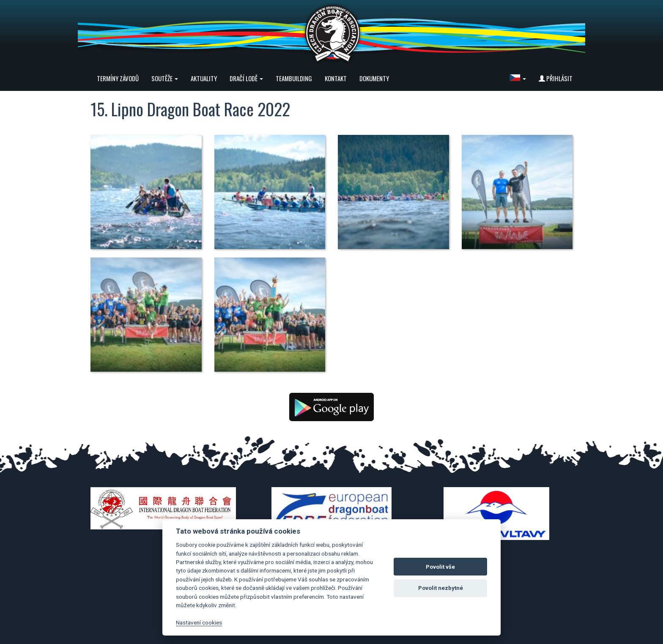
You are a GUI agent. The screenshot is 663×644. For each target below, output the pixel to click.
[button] (518, 78)
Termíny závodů (118, 78)
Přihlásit (556, 78)
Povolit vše (440, 567)
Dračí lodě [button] (246, 78)
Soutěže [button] (165, 78)
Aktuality (204, 78)
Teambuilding (294, 78)
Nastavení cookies (199, 622)
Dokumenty (374, 78)
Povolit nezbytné (441, 588)
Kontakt (336, 78)
